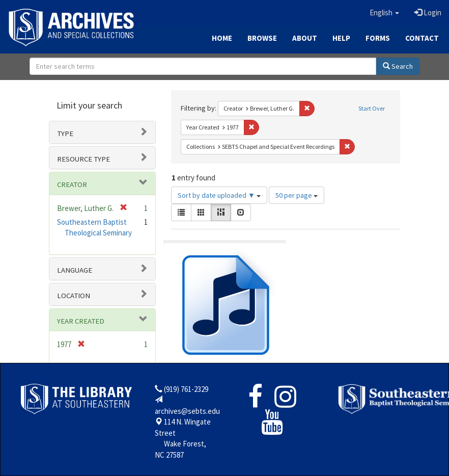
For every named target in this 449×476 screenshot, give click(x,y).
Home (222, 38)
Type (65, 134)
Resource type (83, 159)
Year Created (81, 321)
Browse (262, 38)
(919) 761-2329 (186, 389)
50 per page (297, 195)
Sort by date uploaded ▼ (219, 195)
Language (75, 270)
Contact (422, 38)
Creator (72, 184)
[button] (384, 13)
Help (341, 38)
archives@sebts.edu (187, 411)
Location (74, 296)
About (305, 38)
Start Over (372, 108)
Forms (378, 38)
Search (398, 66)
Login (428, 12)
